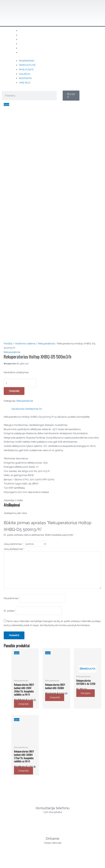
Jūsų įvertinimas (13, 382)
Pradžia (8, 182)
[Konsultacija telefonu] (53, 635)
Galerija (25, 74)
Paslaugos (26, 69)
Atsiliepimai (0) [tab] (33, 247)
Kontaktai (25, 78)
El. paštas (10, 449)
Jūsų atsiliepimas (14, 387)
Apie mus (30, 53)
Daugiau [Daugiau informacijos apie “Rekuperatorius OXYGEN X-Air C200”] (86, 531)
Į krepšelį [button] (24, 542)
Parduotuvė (27, 65)
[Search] (52, 96)
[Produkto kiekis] (20, 221)
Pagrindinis (27, 61)
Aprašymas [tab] (18, 247)
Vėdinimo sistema (25, 182)
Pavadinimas (12, 436)
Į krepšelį (14, 229)
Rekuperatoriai (46, 182)
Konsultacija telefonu (53, 646)
